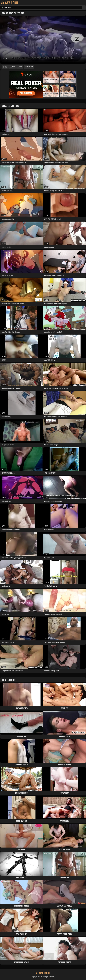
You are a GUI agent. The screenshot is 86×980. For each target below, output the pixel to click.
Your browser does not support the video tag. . (43, 40)
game (13, 67)
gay (6, 67)
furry (21, 67)
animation (30, 67)
